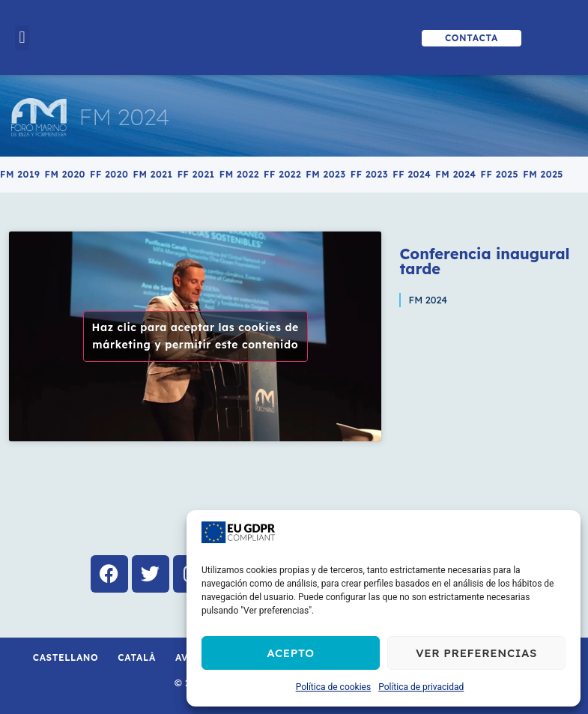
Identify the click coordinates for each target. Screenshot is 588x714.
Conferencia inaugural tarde (484, 261)
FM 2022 (239, 174)
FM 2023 (326, 174)
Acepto (291, 653)
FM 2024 (125, 117)
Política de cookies (334, 687)
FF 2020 (109, 174)
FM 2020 (65, 174)
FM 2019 (20, 174)
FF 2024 (412, 174)
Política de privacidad (421, 687)
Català (137, 657)
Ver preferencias (476, 653)
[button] (22, 38)
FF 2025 (500, 174)
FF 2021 (196, 174)
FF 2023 (369, 174)
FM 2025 (543, 174)
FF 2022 (282, 174)
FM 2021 (152, 174)
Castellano (66, 657)
